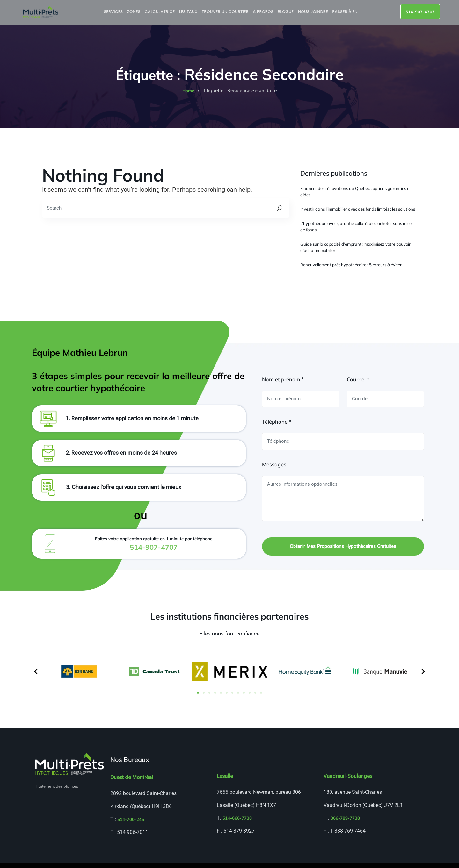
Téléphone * (277, 426)
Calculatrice (160, 12)
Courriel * (358, 384)
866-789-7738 (345, 823)
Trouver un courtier (226, 12)
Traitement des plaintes (57, 791)
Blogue (286, 12)
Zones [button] (135, 12)
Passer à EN (346, 12)
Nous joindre (314, 12)
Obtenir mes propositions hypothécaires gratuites (343, 551)
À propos (264, 12)
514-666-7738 (237, 823)
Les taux (189, 12)
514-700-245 (131, 825)
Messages (274, 469)
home (188, 91)
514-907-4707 (420, 12)
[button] (36, 677)
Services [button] (114, 12)
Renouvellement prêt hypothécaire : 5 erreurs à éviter (351, 265)
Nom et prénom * (283, 384)
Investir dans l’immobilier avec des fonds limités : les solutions (358, 209)
